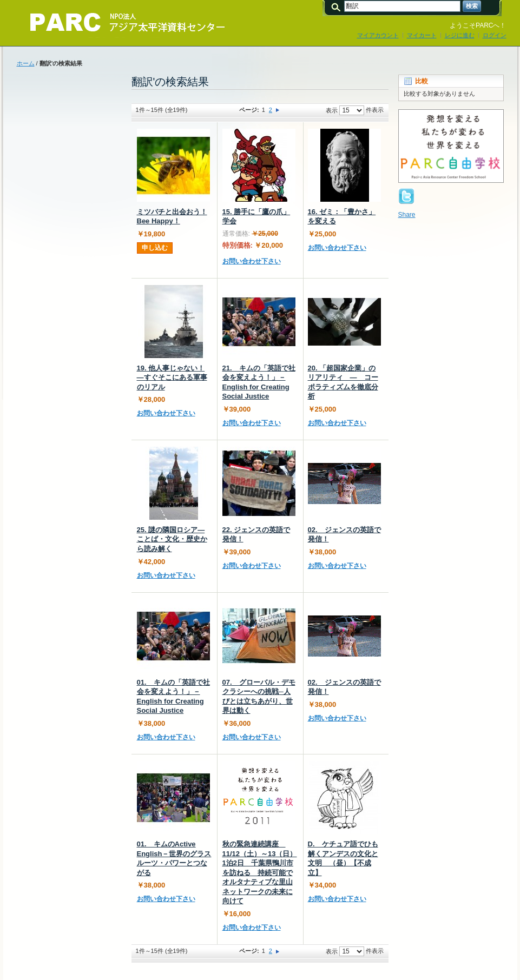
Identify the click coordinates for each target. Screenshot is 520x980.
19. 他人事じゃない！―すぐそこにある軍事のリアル (172, 378)
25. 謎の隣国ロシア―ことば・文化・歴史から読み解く (172, 539)
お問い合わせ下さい (252, 261)
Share (407, 215)
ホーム (26, 63)
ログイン (495, 35)
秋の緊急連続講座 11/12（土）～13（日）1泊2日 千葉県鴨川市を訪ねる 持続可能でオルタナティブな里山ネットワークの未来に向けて (260, 872)
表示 (332, 110)
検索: (338, 6)
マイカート (422, 35)
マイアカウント (378, 35)
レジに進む (460, 35)
